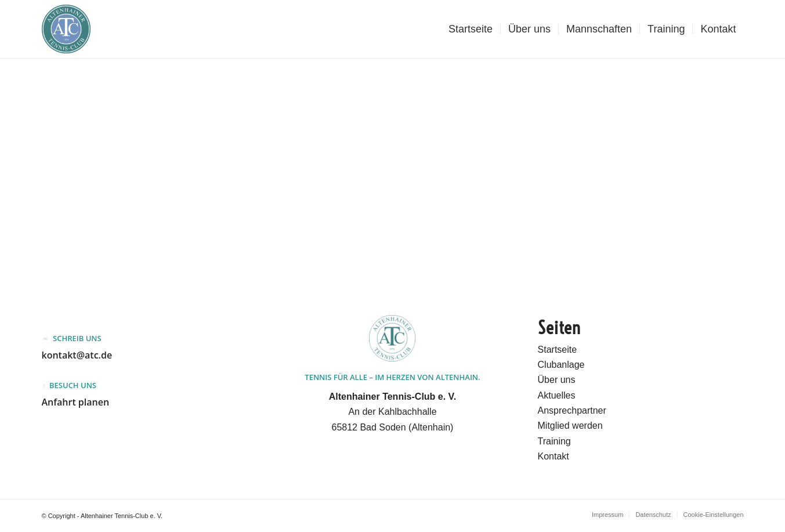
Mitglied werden (570, 426)
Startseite (558, 350)
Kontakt (554, 456)
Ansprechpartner (572, 410)
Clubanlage (561, 365)
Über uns (557, 380)
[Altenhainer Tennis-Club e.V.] (66, 29)
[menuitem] (471, 29)
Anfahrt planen (76, 402)
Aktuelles (557, 395)
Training (554, 441)
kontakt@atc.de (77, 355)
